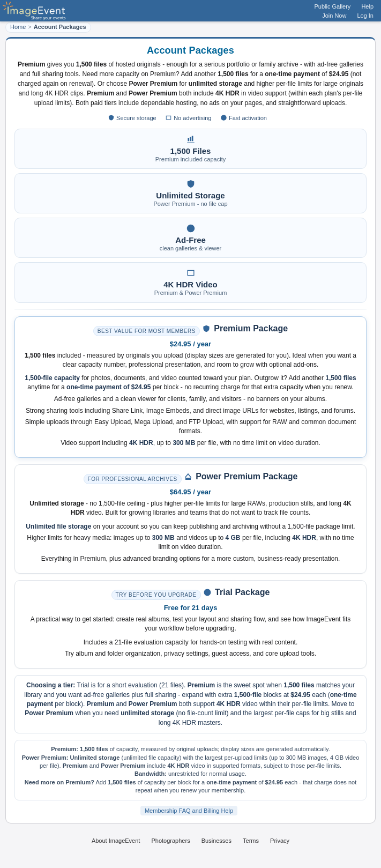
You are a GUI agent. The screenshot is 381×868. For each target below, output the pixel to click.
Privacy (280, 841)
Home (18, 27)
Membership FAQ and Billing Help (189, 811)
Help (367, 6)
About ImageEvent (116, 841)
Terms (251, 841)
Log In (365, 16)
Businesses (216, 841)
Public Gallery (333, 6)
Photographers (170, 841)
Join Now (334, 16)
